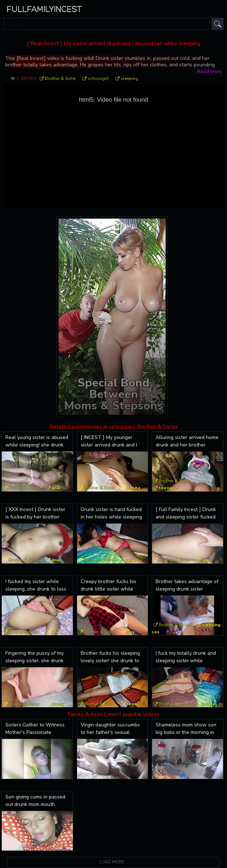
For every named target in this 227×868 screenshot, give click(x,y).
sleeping (129, 78)
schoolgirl (98, 78)
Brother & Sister (60, 78)
